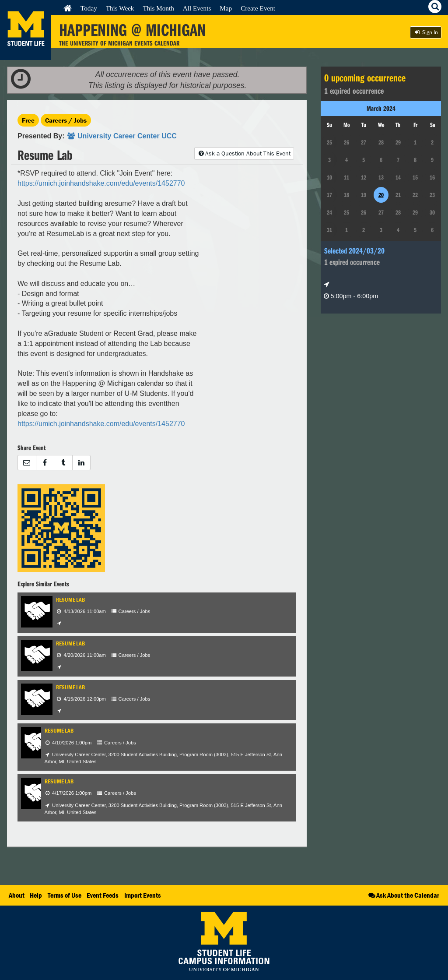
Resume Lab (70, 600)
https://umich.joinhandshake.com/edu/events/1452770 (101, 183)
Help (36, 895)
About (17, 895)
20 (381, 195)
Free (28, 120)
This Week (120, 8)
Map (226, 8)
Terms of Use (65, 895)
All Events (197, 8)
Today (89, 8)
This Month (158, 8)
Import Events (143, 895)
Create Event (258, 8)
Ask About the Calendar (403, 895)
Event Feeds (103, 895)
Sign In (426, 32)
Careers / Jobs (66, 120)
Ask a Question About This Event (244, 153)
